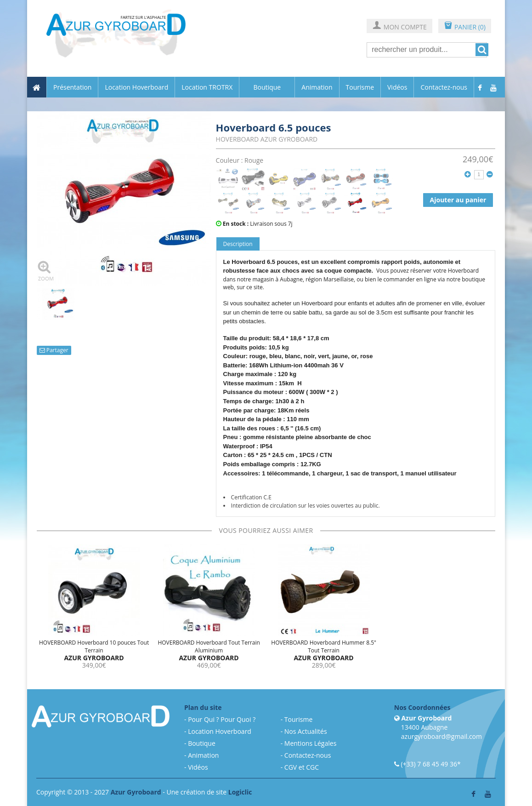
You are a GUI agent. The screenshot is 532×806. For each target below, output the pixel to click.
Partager (54, 350)
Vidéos (397, 87)
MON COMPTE (399, 26)
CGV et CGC (302, 767)
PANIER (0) (465, 26)
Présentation (72, 87)
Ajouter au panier (458, 200)
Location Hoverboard (136, 87)
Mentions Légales (311, 743)
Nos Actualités (306, 731)
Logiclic (240, 792)
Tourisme (360, 87)
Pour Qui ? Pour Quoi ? (222, 719)
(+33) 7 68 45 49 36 (429, 764)
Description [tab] (238, 244)
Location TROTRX (207, 87)
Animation (317, 87)
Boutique (267, 87)
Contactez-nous (444, 87)
